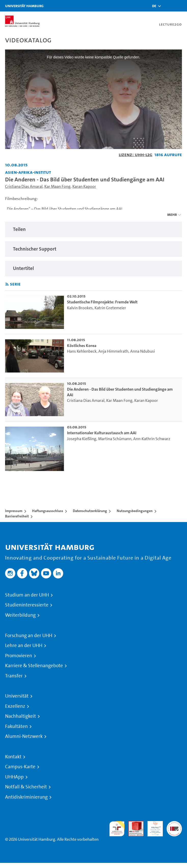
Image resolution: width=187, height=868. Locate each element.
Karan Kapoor (84, 186)
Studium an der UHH (27, 595)
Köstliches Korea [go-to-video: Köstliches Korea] (82, 346)
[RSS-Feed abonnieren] (7, 284)
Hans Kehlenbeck (82, 351)
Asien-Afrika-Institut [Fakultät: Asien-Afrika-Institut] (28, 172)
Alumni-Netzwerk (24, 736)
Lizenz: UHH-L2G (136, 154)
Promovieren (19, 656)
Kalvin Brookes (80, 308)
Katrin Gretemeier (110, 308)
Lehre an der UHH (24, 646)
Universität (17, 696)
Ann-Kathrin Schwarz (152, 439)
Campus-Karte (20, 767)
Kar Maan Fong (57, 186)
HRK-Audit (152, 827)
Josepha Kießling (82, 439)
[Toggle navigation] (181, 6)
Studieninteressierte (27, 605)
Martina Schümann (115, 439)
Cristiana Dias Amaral (24, 186)
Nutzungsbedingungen (135, 511)
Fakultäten (16, 726)
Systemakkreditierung (174, 824)
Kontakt (13, 757)
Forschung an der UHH (29, 636)
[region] (93, 230)
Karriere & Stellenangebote (34, 666)
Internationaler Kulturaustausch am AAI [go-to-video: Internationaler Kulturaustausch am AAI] (102, 433)
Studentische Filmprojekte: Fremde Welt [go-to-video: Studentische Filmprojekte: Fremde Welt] (102, 302)
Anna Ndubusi (143, 351)
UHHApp (14, 777)
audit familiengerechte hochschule (117, 829)
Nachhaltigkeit (21, 716)
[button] (154, 6)
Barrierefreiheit (17, 516)
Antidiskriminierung (26, 797)
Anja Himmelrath (113, 351)
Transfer (14, 676)
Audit (133, 824)
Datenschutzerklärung (90, 511)
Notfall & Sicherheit (26, 787)
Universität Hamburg (24, 6)
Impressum (14, 511)
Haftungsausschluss (48, 511)
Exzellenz (15, 706)
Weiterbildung (20, 615)
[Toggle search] (168, 6)
